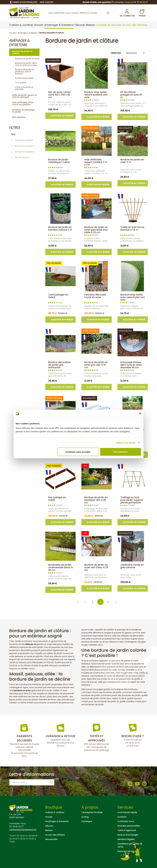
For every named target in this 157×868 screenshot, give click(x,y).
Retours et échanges (128, 835)
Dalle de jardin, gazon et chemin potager (24, 96)
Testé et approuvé (127, 830)
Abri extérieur (19, 117)
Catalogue (87, 821)
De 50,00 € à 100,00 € (25, 152)
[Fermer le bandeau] (140, 413)
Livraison (122, 817)
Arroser (49, 817)
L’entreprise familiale (92, 812)
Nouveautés (51, 839)
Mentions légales (126, 839)
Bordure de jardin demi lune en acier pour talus (26, 64)
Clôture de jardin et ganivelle (24, 88)
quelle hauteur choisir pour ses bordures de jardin (112, 700)
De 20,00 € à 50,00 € (25, 146)
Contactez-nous (126, 821)
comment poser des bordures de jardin (121, 695)
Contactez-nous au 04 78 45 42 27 (131, 2)
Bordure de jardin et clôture (22, 52)
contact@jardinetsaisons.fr (23, 830)
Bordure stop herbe (24, 78)
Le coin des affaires (55, 835)
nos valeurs (47, 2)
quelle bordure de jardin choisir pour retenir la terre (115, 697)
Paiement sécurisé (127, 851)
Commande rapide (127, 812)
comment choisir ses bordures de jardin (101, 692)
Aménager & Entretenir (57, 821)
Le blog (85, 817)
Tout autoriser (121, 452)
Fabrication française (25, 2)
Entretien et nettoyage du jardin (23, 111)
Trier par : (116, 53)
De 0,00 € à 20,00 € (24, 140)
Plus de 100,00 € (22, 157)
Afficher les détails (126, 443)
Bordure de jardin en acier (27, 59)
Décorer (49, 826)
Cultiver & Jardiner (55, 812)
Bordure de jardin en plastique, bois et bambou (25, 72)
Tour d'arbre (21, 83)
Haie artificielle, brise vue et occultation (23, 103)
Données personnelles (129, 826)
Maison (49, 830)
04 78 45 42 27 (133, 743)
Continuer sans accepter (78, 452)
